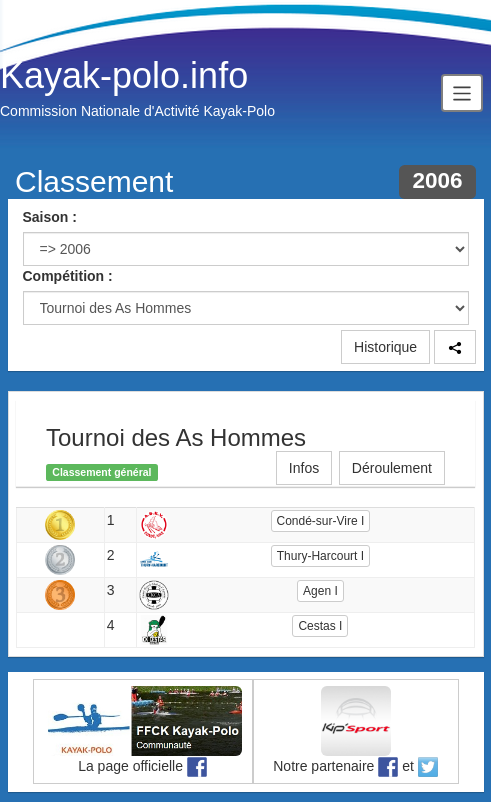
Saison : (50, 217)
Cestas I (320, 626)
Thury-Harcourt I (320, 556)
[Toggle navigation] (462, 92)
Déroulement (392, 468)
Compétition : (68, 276)
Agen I (320, 591)
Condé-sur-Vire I (321, 521)
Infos (304, 468)
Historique (385, 347)
